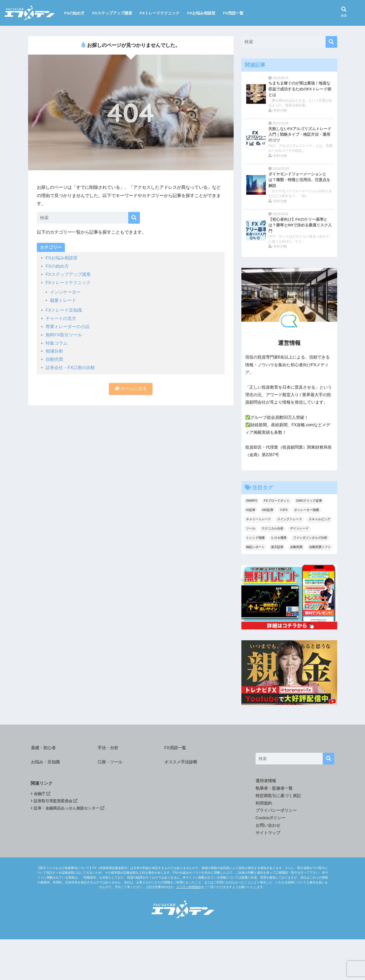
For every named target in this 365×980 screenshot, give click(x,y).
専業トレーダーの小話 (67, 325)
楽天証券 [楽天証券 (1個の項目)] (277, 548)
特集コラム (57, 341)
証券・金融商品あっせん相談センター (70, 812)
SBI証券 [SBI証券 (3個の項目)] (268, 511)
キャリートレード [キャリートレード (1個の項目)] (258, 520)
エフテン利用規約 (189, 888)
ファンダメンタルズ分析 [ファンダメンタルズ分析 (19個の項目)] (310, 539)
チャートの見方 (61, 317)
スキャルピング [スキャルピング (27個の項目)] (319, 520)
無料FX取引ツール (64, 333)
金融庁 (41, 797)
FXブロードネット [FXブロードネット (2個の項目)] (277, 501)
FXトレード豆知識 (64, 309)
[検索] (134, 218)
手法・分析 (107, 749)
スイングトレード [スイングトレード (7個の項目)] (290, 520)
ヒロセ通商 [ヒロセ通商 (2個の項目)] (279, 539)
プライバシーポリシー (276, 812)
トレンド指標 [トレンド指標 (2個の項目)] (255, 539)
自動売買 (54, 358)
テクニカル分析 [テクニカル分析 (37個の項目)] (273, 529)
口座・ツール (109, 764)
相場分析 (54, 349)
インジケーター (65, 292)
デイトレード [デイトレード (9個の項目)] (299, 529)
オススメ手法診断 (180, 764)
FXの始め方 (74, 13)
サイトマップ (268, 834)
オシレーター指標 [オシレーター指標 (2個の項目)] (307, 511)
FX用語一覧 (233, 13)
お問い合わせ (268, 827)
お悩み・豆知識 (45, 764)
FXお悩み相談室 (201, 13)
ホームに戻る (131, 386)
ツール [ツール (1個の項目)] (251, 529)
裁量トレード (63, 300)
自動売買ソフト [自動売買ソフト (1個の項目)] (320, 548)
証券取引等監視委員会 (56, 804)
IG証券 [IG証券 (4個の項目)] (251, 511)
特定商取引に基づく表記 (278, 797)
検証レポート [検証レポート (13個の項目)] (255, 548)
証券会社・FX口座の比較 (70, 366)
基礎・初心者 (43, 749)
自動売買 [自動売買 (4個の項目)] (296, 548)
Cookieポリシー (271, 819)
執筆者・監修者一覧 (274, 789)
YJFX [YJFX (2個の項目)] (284, 511)
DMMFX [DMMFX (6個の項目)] (252, 501)
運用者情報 (266, 782)
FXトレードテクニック (160, 13)
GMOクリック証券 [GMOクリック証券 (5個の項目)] (309, 501)
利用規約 (264, 804)
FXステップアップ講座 (112, 13)
